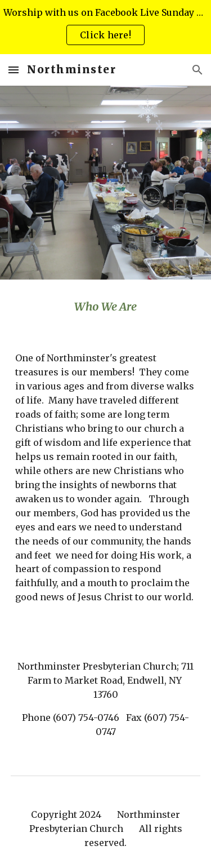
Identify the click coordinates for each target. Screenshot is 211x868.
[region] (105, 27)
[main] (106, 306)
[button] (14, 70)
